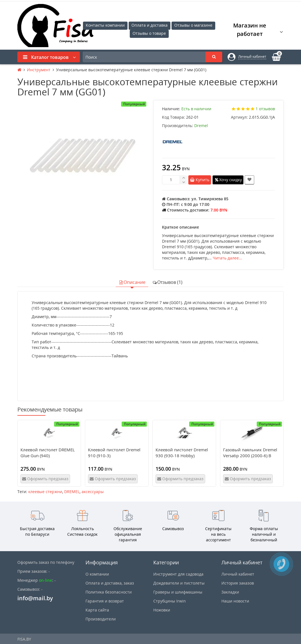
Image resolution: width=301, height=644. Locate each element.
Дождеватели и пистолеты (179, 583)
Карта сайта (97, 610)
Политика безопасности (109, 592)
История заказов (238, 583)
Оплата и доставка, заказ (110, 583)
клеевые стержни (45, 492)
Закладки (230, 592)
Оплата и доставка (150, 25)
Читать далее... (227, 258)
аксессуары (93, 492)
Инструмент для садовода (178, 574)
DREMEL (72, 492)
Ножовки (162, 610)
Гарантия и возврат (105, 601)
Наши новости (235, 601)
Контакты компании (105, 25)
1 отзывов (265, 109)
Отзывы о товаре (149, 33)
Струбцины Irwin (170, 601)
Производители (101, 619)
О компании (97, 574)
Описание (132, 282)
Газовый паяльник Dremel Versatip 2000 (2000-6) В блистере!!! (250, 456)
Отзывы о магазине (193, 25)
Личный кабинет (238, 574)
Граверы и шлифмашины (178, 592)
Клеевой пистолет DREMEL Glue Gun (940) (48, 453)
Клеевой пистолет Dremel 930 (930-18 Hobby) (182, 453)
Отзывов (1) (167, 282)
